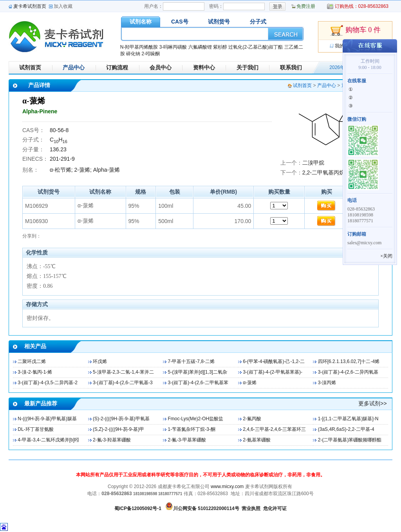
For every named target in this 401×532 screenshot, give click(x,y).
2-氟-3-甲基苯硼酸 (187, 440)
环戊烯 (100, 361)
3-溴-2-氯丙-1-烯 (35, 372)
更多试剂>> (372, 403)
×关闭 (386, 256)
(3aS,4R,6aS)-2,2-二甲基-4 (346, 429)
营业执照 (251, 508)
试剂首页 (30, 67)
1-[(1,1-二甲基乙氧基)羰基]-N (348, 419)
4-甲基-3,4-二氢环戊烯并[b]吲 (48, 440)
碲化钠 (133, 54)
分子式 (258, 22)
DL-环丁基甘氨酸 (35, 429)
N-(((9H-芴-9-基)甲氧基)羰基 (47, 419)
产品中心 (74, 67)
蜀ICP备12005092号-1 (138, 508)
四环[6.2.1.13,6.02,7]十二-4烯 (349, 361)
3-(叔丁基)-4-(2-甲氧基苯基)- (273, 372)
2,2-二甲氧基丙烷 (323, 172)
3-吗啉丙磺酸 (173, 47)
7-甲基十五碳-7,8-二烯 (191, 361)
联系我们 (291, 67)
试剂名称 (141, 22)
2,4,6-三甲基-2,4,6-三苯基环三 (274, 429)
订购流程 (117, 67)
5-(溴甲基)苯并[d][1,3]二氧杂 (198, 372)
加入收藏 (63, 6)
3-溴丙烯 (327, 383)
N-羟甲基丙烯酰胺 (139, 47)
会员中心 (161, 67)
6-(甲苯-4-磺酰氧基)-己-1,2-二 (274, 361)
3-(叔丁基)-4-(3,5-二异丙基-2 (48, 383)
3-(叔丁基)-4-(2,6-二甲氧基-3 (123, 383)
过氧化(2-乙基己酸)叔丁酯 (256, 47)
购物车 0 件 (355, 31)
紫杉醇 (220, 47)
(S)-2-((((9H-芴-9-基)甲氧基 (121, 419)
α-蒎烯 (250, 383)
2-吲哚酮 (151, 54)
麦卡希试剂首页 (30, 6)
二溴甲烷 (313, 163)
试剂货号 (219, 22)
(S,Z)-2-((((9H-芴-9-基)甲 (118, 429)
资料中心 (204, 67)
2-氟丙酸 (252, 419)
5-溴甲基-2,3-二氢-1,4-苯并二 (123, 372)
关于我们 (247, 67)
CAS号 (180, 22)
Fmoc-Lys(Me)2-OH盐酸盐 (196, 419)
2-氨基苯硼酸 (257, 440)
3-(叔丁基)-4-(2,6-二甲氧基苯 (198, 383)
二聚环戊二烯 (32, 361)
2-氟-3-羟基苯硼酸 (112, 440)
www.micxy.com (227, 487)
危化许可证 (275, 508)
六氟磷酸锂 (200, 47)
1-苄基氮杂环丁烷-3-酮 (192, 429)
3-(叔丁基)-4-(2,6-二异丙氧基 (348, 372)
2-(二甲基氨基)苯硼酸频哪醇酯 (350, 440)
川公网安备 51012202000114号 (206, 508)
